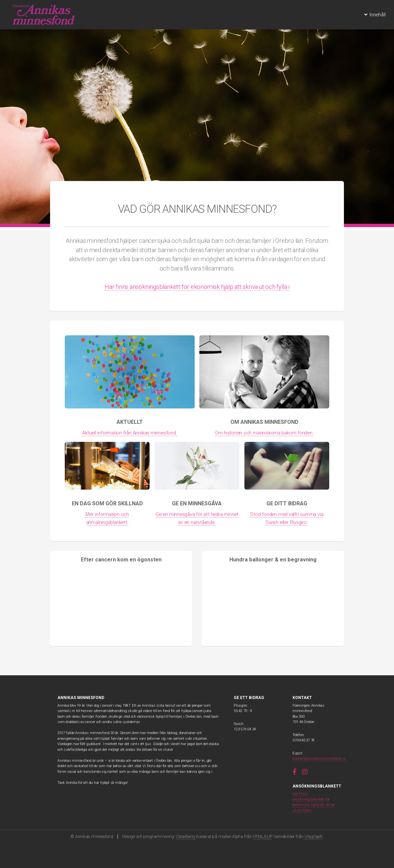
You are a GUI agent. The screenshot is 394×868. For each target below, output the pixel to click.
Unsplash (314, 836)
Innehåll (377, 15)
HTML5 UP (262, 836)
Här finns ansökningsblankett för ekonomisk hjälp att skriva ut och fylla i (197, 287)
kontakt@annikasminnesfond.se (319, 759)
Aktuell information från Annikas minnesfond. (130, 433)
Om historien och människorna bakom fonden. (264, 433)
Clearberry (185, 836)
